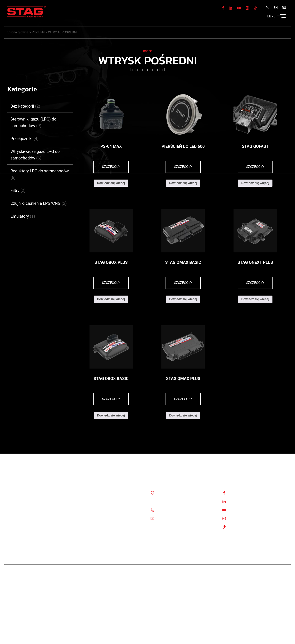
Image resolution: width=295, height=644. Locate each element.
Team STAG (108, 557)
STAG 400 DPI (158, 557)
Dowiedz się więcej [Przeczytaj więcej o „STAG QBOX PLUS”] (111, 299)
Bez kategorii (22, 106)
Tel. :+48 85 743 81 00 (174, 510)
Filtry (15, 190)
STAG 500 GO (186, 557)
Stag (284, 572)
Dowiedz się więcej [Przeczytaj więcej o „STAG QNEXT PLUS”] (255, 299)
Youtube (235, 510)
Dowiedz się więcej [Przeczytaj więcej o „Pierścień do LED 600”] (183, 183)
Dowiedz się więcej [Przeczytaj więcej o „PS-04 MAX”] (111, 183)
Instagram (237, 518)
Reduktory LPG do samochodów (40, 171)
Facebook (236, 493)
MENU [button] (276, 16)
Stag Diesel (132, 557)
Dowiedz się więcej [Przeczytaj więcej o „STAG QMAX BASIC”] (183, 299)
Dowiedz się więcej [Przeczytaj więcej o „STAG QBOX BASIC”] (111, 415)
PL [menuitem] (268, 8)
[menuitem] (268, 8)
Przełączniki (21, 139)
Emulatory (20, 216)
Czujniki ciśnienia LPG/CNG (36, 203)
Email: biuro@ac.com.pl (175, 518)
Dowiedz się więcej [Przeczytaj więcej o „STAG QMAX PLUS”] (183, 415)
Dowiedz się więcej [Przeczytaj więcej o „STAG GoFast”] (255, 183)
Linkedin (235, 501)
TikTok (234, 527)
